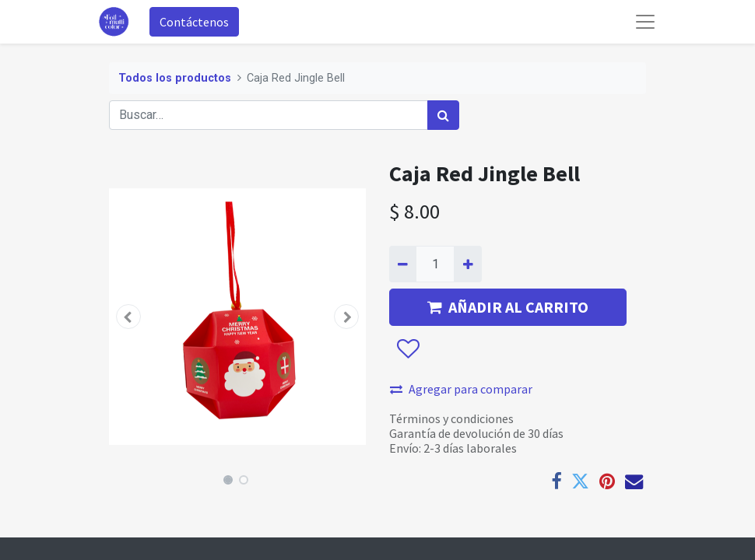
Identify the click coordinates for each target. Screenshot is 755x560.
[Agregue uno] (467, 264)
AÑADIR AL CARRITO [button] (508, 307)
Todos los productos (175, 78)
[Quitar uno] (403, 264)
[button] (128, 317)
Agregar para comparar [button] (461, 389)
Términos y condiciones (451, 418)
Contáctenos (194, 22)
